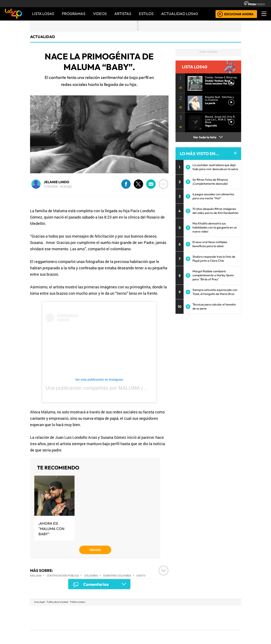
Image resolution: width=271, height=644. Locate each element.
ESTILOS (146, 14)
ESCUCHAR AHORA (239, 14)
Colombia (91, 575)
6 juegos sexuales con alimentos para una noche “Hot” (213, 196)
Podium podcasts (84, 623)
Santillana (127, 611)
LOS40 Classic (185, 618)
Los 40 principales (107, 611)
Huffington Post (93, 618)
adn (197, 611)
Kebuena (213, 618)
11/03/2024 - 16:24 (58, 186)
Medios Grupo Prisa (49, 625)
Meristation (199, 629)
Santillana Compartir (150, 611)
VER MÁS (95, 550)
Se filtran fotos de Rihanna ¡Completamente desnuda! (210, 182)
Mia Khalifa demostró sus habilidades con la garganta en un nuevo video (215, 227)
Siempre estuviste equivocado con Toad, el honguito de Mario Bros (215, 292)
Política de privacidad (57, 602)
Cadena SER (169, 611)
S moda (161, 629)
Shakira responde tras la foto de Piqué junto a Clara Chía (214, 259)
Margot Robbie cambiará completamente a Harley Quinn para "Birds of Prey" (213, 275)
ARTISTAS (123, 14)
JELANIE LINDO (56, 182)
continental (161, 618)
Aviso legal (39, 602)
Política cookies (78, 602)
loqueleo (179, 629)
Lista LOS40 (43, 14)
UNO (116, 618)
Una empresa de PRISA (50, 615)
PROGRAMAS (74, 14)
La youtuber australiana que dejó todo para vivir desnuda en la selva (215, 167)
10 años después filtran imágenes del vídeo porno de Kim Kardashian (215, 211)
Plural (125, 629)
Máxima (172, 618)
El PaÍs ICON (144, 629)
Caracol (212, 611)
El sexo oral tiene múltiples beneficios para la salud (210, 244)
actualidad (43, 37)
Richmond (84, 629)
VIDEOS (100, 14)
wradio (128, 618)
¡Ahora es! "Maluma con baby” (51, 529)
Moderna (105, 629)
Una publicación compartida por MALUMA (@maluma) (107, 388)
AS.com (183, 611)
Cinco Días (145, 618)
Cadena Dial (198, 618)
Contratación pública (63, 575)
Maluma (36, 575)
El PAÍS (87, 611)
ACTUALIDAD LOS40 (180, 14)
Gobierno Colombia (117, 575)
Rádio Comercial (218, 629)
